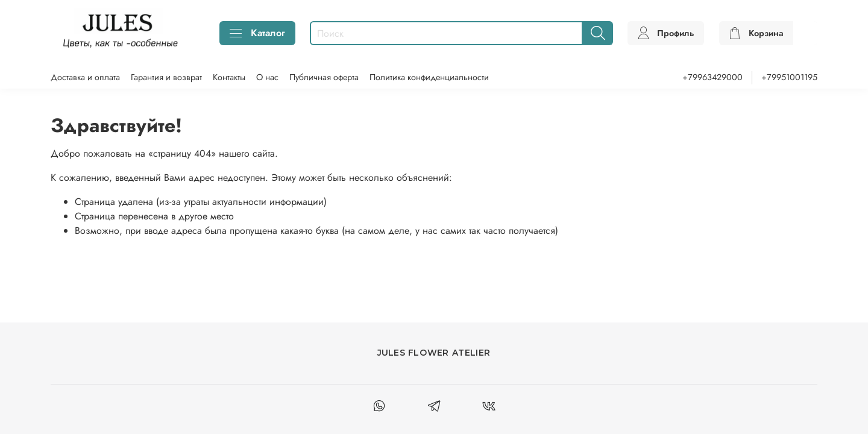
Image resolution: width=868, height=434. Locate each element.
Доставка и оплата (85, 77)
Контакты (229, 77)
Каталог (257, 33)
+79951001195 (789, 77)
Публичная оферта (324, 77)
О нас (267, 77)
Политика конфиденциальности (429, 77)
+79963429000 (712, 77)
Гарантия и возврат (166, 77)
